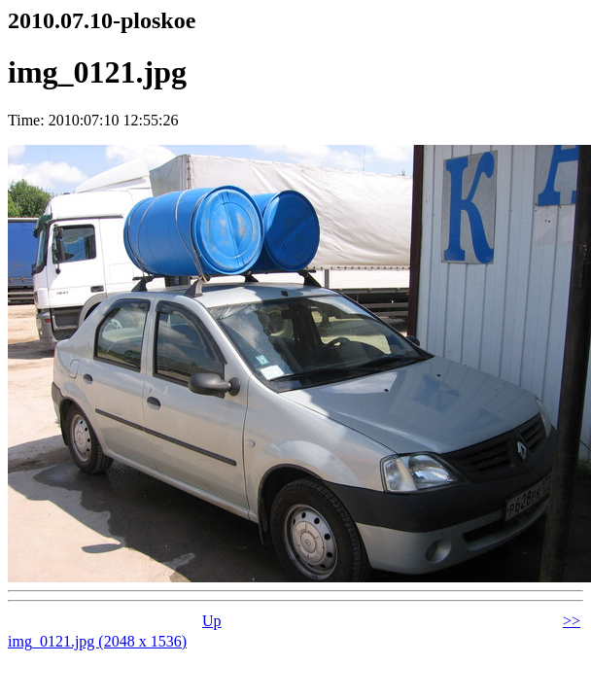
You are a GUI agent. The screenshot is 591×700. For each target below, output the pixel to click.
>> (572, 621)
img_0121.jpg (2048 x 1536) (97, 641)
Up (212, 621)
